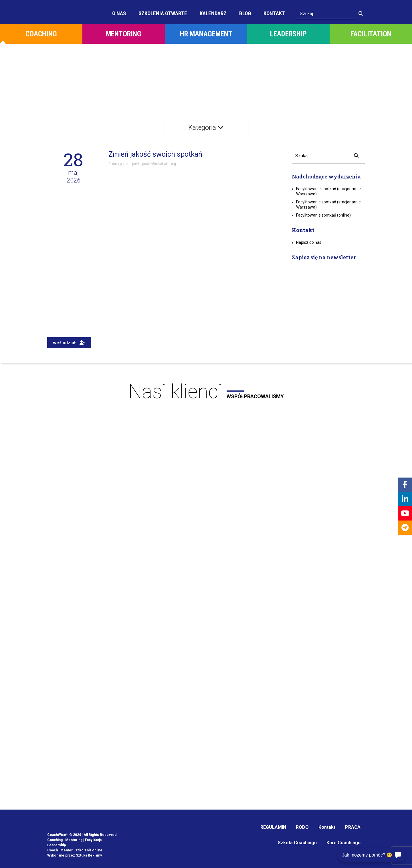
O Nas (119, 13)
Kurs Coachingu (343, 843)
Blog (245, 13)
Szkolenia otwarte (163, 13)
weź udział (69, 343)
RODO (302, 827)
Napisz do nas (309, 242)
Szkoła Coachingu (297, 843)
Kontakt (274, 13)
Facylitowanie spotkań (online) (323, 215)
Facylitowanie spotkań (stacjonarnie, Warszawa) (329, 191)
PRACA (353, 827)
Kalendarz (213, 13)
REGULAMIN (273, 827)
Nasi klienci (206, 392)
